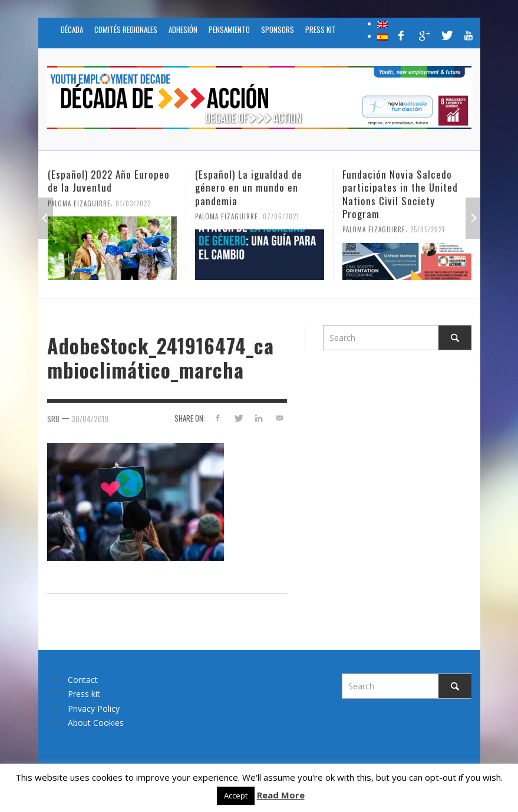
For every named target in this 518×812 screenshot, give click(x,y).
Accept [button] (236, 795)
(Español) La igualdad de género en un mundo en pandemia (249, 187)
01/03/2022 (133, 203)
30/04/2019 (90, 419)
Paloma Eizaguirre (79, 203)
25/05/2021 (428, 229)
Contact (83, 680)
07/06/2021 (281, 216)
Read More (281, 795)
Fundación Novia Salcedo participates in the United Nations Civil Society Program (400, 194)
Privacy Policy (94, 709)
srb (53, 419)
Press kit (84, 694)
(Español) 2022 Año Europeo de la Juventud (109, 181)
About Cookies (96, 723)
